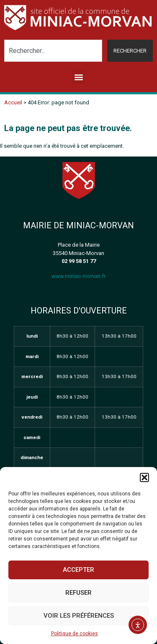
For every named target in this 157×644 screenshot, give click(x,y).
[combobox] (53, 51)
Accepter (78, 570)
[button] (144, 477)
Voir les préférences (79, 616)
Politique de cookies (75, 634)
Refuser (78, 593)
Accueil (13, 102)
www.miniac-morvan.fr (78, 276)
